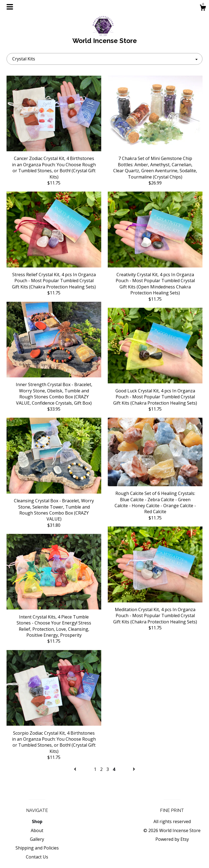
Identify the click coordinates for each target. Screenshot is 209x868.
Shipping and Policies (37, 848)
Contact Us (37, 857)
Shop (37, 821)
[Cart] (203, 8)
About (37, 830)
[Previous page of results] (76, 769)
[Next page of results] (134, 769)
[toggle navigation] (10, 7)
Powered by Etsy (172, 839)
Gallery (37, 839)
